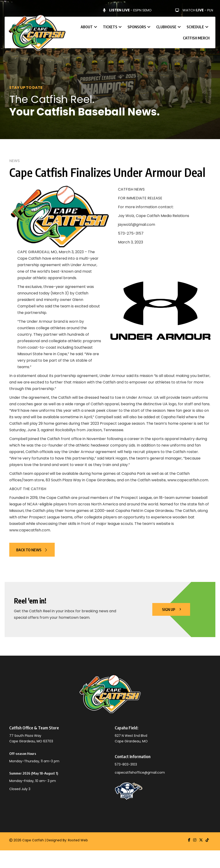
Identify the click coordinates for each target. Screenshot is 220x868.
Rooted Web (78, 840)
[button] (96, 27)
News (14, 161)
